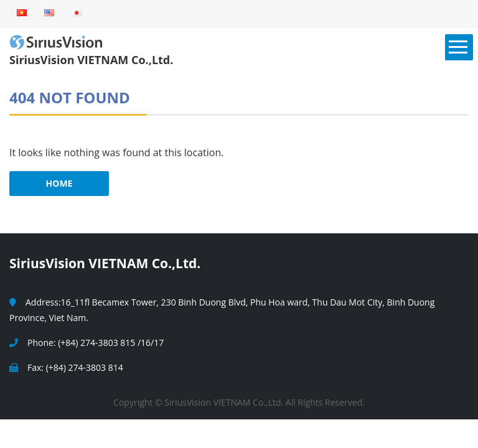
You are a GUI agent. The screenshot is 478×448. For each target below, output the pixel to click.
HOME (59, 183)
